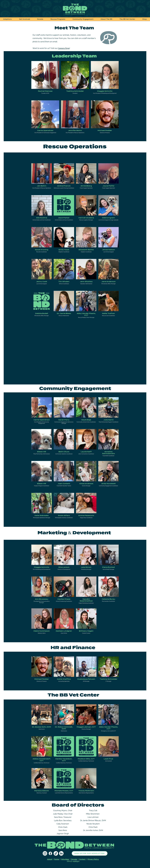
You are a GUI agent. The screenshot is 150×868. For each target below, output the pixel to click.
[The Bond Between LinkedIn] (61, 853)
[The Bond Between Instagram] (45, 853)
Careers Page (64, 48)
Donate (74, 859)
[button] (25, 19)
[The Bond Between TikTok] (56, 853)
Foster (57, 859)
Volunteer (65, 859)
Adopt (50, 859)
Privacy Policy (93, 859)
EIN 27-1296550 (73, 861)
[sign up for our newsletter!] (90, 853)
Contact (82, 859)
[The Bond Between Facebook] (50, 853)
